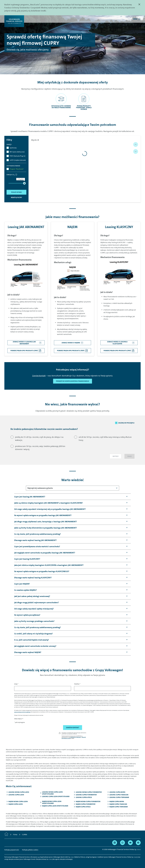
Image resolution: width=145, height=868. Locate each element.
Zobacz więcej (18, 719)
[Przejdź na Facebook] (138, 843)
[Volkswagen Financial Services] (14, 21)
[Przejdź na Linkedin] (115, 843)
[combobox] (72, 488)
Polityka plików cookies (30, 850)
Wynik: (35, 140)
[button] (136, 144)
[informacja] (16, 175)
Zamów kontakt (39, 376)
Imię (16, 684)
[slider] (24, 183)
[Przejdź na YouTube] (130, 843)
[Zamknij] (139, 4)
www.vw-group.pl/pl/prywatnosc (22, 712)
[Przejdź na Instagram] (122, 843)
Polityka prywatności (76, 737)
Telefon (77, 684)
